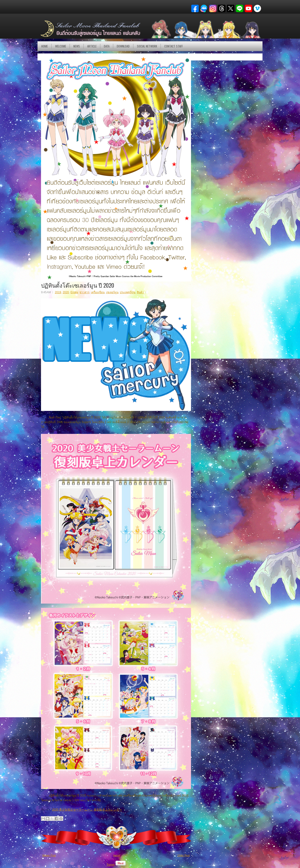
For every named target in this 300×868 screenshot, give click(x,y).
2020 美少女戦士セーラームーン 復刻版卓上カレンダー (87, 810)
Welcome (61, 46)
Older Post (184, 855)
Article (92, 46)
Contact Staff (174, 46)
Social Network (147, 46)
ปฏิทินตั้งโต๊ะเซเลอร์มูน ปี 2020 (78, 285)
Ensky (74, 292)
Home (45, 46)
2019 (58, 292)
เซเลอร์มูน (112, 292)
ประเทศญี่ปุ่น (127, 292)
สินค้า (140, 292)
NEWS (77, 46)
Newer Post (49, 855)
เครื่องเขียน (98, 292)
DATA (107, 46)
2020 (66, 292)
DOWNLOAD (123, 46)
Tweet (111, 865)
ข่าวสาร (84, 292)
